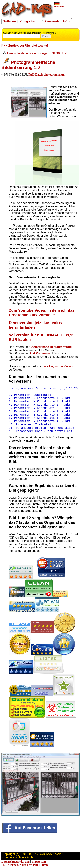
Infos (66, 21)
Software (10, 21)
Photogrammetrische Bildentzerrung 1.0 (28, 65)
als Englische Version (59, 366)
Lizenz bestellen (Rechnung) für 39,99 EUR (34, 53)
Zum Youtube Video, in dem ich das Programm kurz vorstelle (42, 313)
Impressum (39, 862)
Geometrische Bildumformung (51, 347)
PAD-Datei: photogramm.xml (47, 74)
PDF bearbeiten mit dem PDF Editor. (25, 865)
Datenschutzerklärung (16, 862)
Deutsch (59, 6)
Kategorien (28, 21)
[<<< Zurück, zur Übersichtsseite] (25, 46)
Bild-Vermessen (40, 353)
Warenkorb (49, 21)
